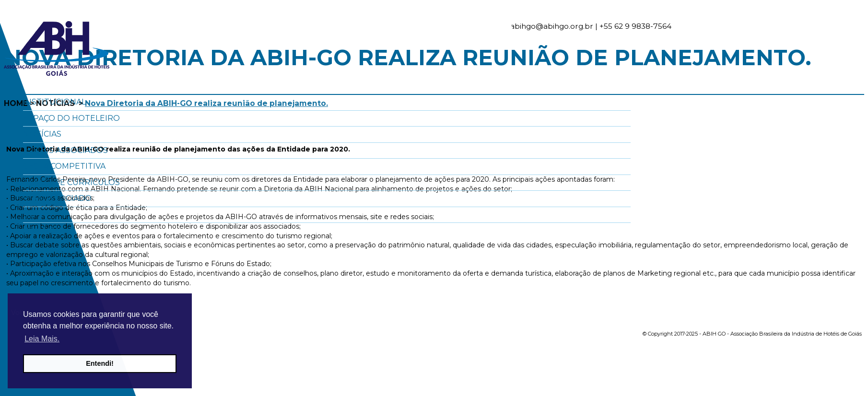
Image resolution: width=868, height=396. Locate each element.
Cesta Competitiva (64, 166)
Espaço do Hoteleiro (71, 118)
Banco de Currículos (71, 182)
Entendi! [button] (100, 363)
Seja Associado (57, 198)
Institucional (54, 102)
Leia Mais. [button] (42, 339)
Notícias (42, 134)
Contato (43, 230)
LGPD (34, 215)
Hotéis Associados (65, 150)
